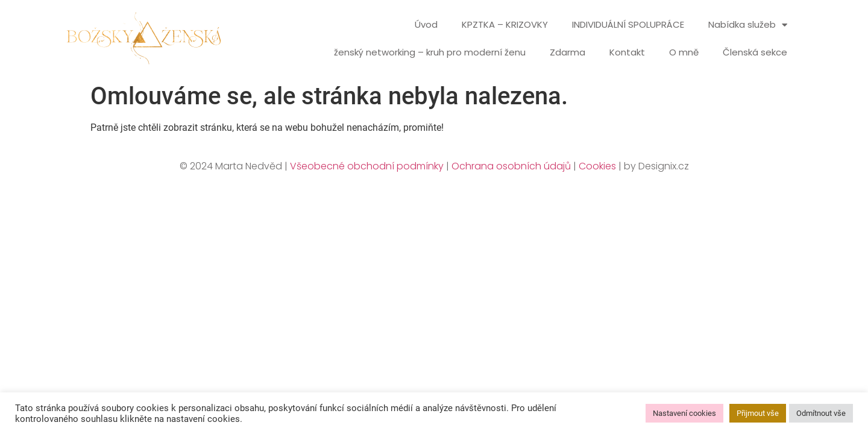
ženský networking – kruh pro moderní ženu (430, 52)
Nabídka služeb (748, 25)
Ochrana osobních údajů (511, 166)
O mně (684, 52)
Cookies (597, 166)
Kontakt (627, 52)
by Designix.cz (656, 166)
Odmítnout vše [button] (821, 413)
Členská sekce (755, 52)
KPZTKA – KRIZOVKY (505, 24)
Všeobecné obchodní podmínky (367, 166)
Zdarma (568, 52)
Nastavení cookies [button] (684, 413)
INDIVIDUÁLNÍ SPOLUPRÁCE (628, 24)
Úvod (426, 24)
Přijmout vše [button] (758, 413)
